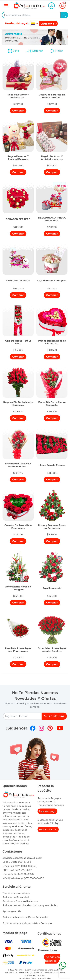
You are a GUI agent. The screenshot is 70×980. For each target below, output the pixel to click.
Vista (13, 51)
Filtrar (57, 51)
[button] (18, 93)
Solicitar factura (48, 829)
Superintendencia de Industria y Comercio (27, 923)
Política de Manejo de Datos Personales (25, 917)
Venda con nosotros (53, 959)
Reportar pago (47, 811)
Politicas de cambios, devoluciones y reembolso (30, 905)
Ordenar (35, 51)
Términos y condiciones (16, 893)
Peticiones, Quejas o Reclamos (20, 901)
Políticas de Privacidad (16, 897)
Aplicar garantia (12, 911)
